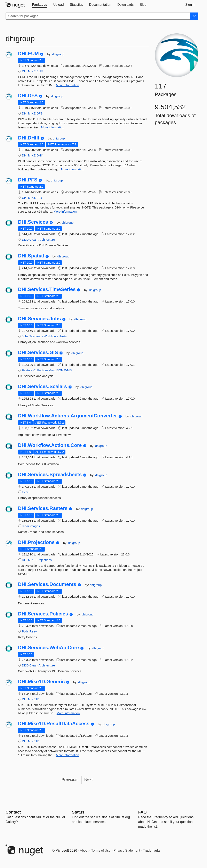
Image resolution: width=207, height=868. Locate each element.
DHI (25, 71)
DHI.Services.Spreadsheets (50, 475)
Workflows (51, 336)
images (35, 526)
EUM (40, 71)
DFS (40, 113)
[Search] (194, 16)
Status (78, 812)
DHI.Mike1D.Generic (41, 682)
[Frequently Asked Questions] (142, 812)
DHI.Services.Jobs (39, 319)
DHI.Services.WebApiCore (49, 648)
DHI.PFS (28, 180)
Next (89, 780)
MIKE (32, 71)
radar (26, 526)
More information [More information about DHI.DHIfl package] (73, 169)
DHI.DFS (28, 96)
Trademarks (152, 850)
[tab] (40, 5)
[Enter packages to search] (98, 16)
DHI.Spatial (31, 256)
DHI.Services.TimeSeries (47, 289)
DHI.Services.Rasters (43, 508)
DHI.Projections (36, 542)
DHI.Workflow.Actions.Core (50, 445)
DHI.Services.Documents (47, 584)
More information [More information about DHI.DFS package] (53, 127)
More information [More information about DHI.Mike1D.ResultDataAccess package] (68, 755)
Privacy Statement (127, 850)
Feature (27, 370)
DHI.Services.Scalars (43, 386)
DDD (25, 240)
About (84, 850)
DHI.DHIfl (29, 138)
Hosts (63, 336)
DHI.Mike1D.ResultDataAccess (54, 724)
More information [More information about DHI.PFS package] (65, 211)
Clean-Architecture (42, 240)
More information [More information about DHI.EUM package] (68, 85)
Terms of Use (101, 850)
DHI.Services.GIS (38, 352)
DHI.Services (33, 222)
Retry (33, 631)
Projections (44, 560)
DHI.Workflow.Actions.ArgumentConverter (68, 416)
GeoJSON (56, 370)
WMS (68, 370)
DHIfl (40, 155)
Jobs (25, 336)
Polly (25, 631)
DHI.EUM (28, 54)
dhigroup (58, 54)
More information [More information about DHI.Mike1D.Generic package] (68, 713)
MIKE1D (34, 699)
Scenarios (36, 336)
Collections (41, 370)
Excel (26, 492)
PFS (39, 198)
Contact (13, 812)
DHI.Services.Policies (43, 614)
